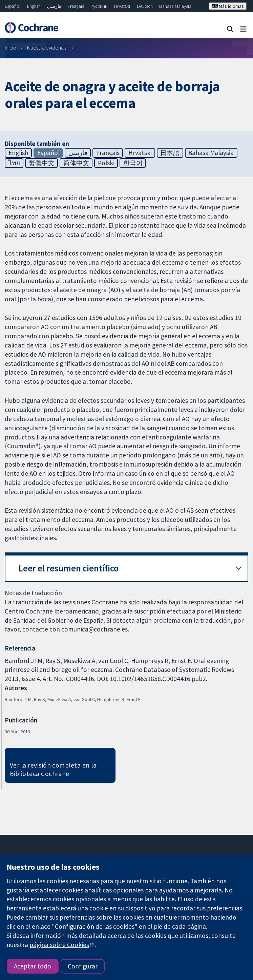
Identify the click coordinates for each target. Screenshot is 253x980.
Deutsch (145, 6)
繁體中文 (42, 163)
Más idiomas (228, 6)
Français (76, 6)
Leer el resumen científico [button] (69, 568)
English (34, 6)
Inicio (10, 48)
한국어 (133, 163)
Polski (106, 163)
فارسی (54, 6)
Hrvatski (122, 6)
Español (13, 6)
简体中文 (76, 163)
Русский (99, 6)
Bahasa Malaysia (175, 6)
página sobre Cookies (59, 945)
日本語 (170, 153)
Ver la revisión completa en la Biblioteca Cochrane (53, 769)
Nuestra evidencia (47, 48)
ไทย (14, 163)
